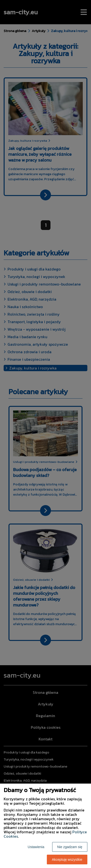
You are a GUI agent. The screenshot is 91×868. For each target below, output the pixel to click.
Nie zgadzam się (70, 847)
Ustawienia (36, 847)
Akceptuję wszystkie (67, 860)
